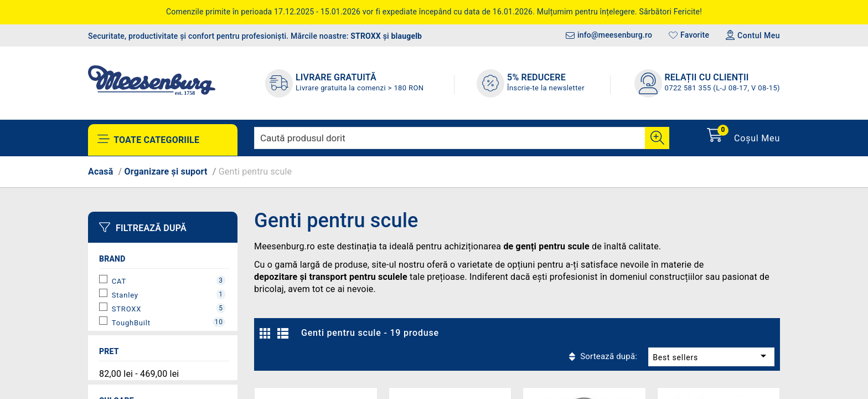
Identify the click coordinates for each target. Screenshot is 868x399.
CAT (169, 280)
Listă (285, 336)
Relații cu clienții (707, 77)
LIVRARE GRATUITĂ (336, 77)
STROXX (366, 36)
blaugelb (407, 36)
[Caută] (462, 138)
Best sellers (682, 333)
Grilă (268, 336)
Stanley (169, 294)
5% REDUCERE (536, 77)
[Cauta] (657, 138)
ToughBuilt (169, 322)
